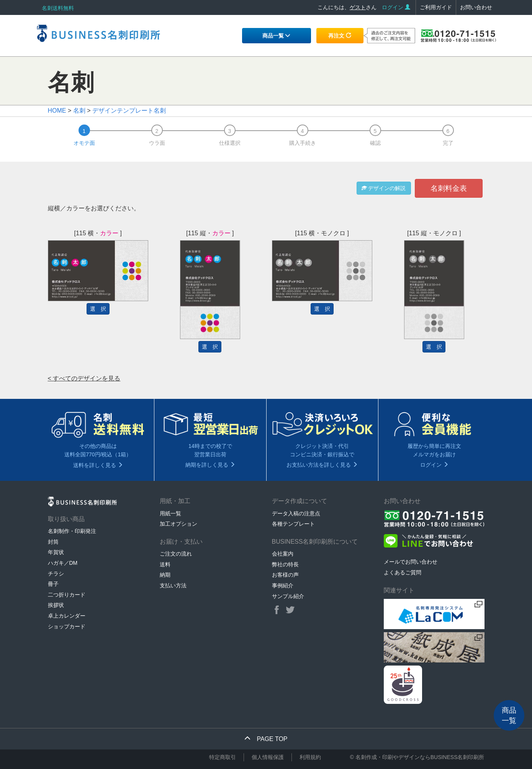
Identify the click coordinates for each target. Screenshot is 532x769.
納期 (165, 575)
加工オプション (178, 524)
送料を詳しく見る (98, 465)
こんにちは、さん (347, 7)
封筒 (53, 542)
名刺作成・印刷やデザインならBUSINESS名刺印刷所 (420, 757)
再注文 (340, 36)
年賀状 (56, 552)
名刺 (79, 111)
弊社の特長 (285, 564)
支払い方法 (173, 585)
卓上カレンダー (67, 616)
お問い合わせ (476, 7)
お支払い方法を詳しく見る (322, 465)
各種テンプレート (293, 524)
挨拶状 (56, 605)
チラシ (56, 574)
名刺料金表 (449, 188)
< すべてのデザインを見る (84, 378)
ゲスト (358, 7)
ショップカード (67, 626)
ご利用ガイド (436, 7)
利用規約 (310, 757)
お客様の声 (285, 575)
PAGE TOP (266, 739)
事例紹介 (283, 585)
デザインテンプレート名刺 (129, 111)
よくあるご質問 (403, 572)
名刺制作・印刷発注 (72, 531)
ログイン (396, 7)
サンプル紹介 (288, 596)
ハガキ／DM (63, 563)
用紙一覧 (170, 513)
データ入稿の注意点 (296, 513)
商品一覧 (277, 36)
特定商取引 (223, 757)
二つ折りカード (67, 595)
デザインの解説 (384, 188)
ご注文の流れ (176, 554)
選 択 (98, 309)
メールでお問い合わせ (411, 562)
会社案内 (283, 554)
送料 (165, 564)
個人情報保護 (268, 757)
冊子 (53, 584)
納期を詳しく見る (210, 465)
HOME (57, 111)
